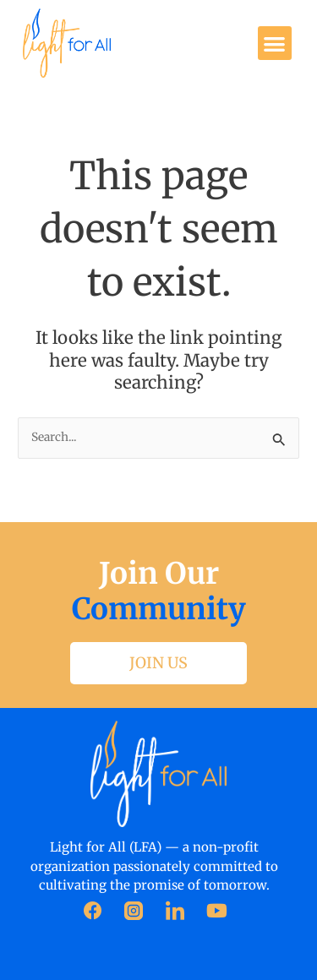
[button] (275, 44)
